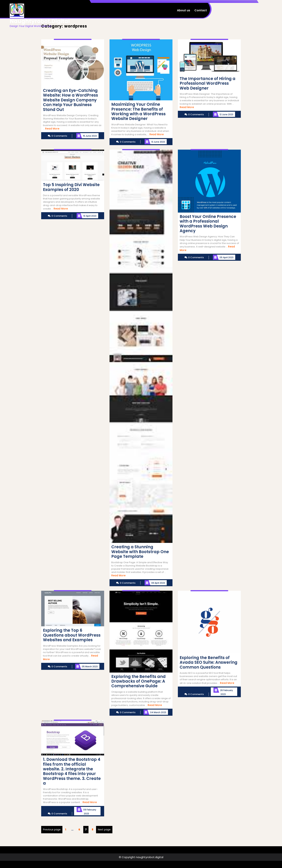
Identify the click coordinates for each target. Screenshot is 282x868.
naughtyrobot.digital (40, 21)
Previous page (52, 830)
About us (184, 10)
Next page (104, 830)
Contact (201, 10)
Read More (52, 129)
